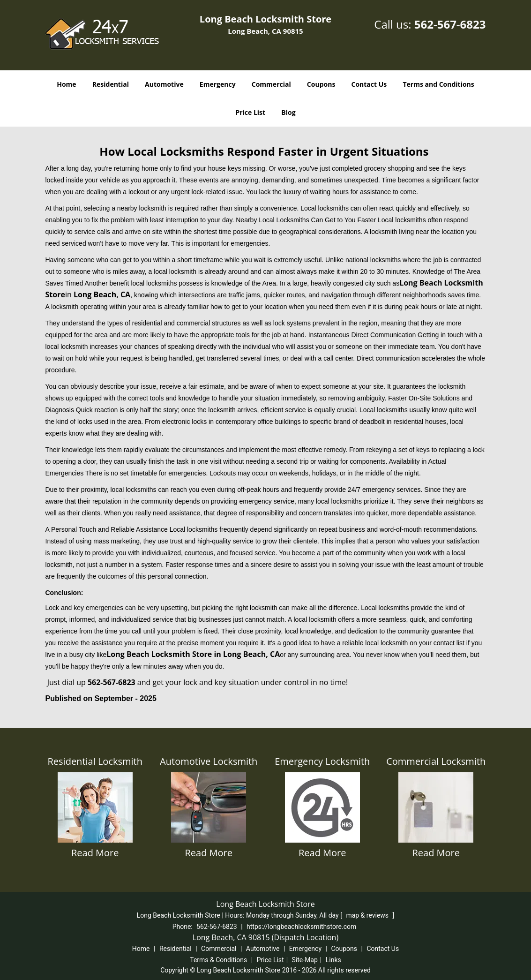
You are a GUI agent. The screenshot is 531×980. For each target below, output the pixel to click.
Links (333, 960)
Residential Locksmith (95, 761)
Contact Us (369, 84)
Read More (95, 853)
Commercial (271, 84)
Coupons (321, 84)
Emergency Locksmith (322, 761)
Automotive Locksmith (209, 761)
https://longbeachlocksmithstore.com (301, 927)
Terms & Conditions (218, 960)
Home (66, 84)
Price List (250, 112)
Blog (288, 112)
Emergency (218, 84)
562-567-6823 (450, 24)
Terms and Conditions (438, 84)
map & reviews (368, 915)
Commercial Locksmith (436, 761)
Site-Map (305, 960)
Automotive (164, 84)
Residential (111, 84)
